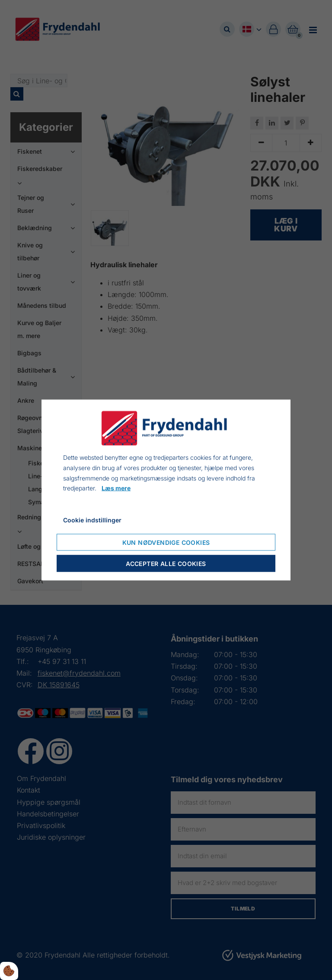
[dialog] (166, 490)
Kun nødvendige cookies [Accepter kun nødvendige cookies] (166, 542)
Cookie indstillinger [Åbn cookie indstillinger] (92, 520)
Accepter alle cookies (166, 563)
